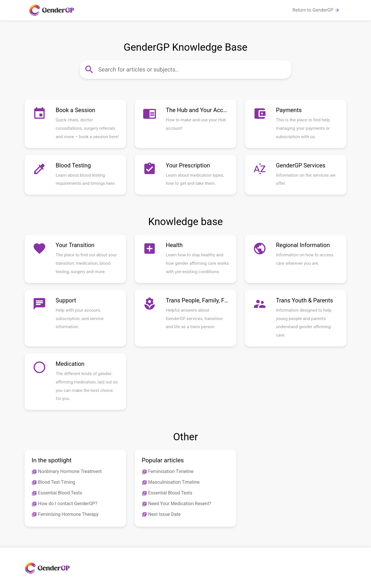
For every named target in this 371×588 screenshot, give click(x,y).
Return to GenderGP (316, 10)
